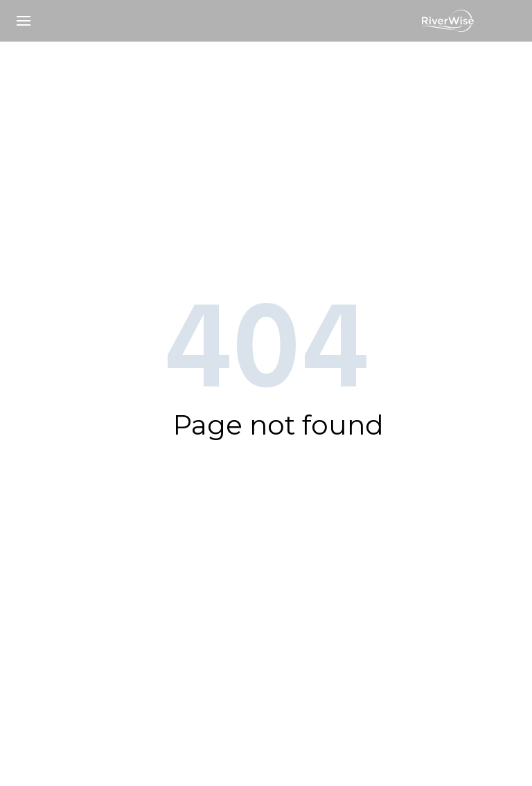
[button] (24, 21)
